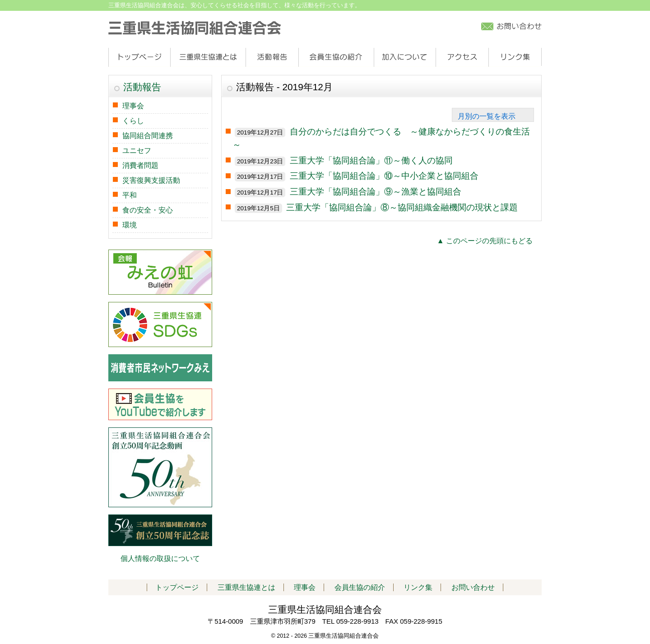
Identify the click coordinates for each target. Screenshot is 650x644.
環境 (130, 225)
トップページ (139, 57)
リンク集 (515, 57)
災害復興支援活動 (151, 180)
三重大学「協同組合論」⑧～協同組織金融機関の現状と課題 (402, 207)
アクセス (462, 57)
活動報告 (272, 57)
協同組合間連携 (148, 136)
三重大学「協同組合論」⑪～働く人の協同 (371, 160)
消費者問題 (140, 165)
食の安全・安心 (148, 210)
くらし (133, 121)
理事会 (133, 106)
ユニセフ (137, 151)
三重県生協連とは (208, 57)
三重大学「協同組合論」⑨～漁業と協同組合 (376, 192)
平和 (130, 195)
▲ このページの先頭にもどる (485, 241)
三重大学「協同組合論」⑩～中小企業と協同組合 (384, 176)
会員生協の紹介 (336, 57)
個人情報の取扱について (160, 558)
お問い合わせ (473, 587)
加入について (405, 57)
